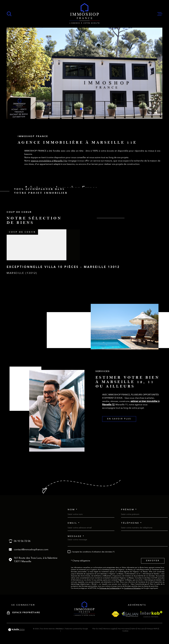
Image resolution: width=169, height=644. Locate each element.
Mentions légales (110, 629)
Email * (74, 523)
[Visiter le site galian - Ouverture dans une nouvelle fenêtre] (130, 614)
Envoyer (153, 561)
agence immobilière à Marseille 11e (49, 165)
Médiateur (60, 629)
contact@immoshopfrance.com (31, 550)
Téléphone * (132, 523)
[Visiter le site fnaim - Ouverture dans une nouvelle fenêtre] (115, 614)
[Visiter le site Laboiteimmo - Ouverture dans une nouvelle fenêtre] (16, 630)
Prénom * (129, 510)
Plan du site (97, 629)
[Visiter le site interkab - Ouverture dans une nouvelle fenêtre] (151, 614)
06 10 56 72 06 (22, 541)
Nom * (73, 510)
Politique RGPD (152, 629)
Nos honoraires (124, 629)
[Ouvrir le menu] (160, 14)
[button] (81, 109)
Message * (76, 536)
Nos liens (141, 629)
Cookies (125, 631)
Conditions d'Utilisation (132, 588)
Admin (134, 629)
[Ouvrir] (9, 14)
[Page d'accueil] (85, 14)
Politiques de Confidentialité (109, 588)
